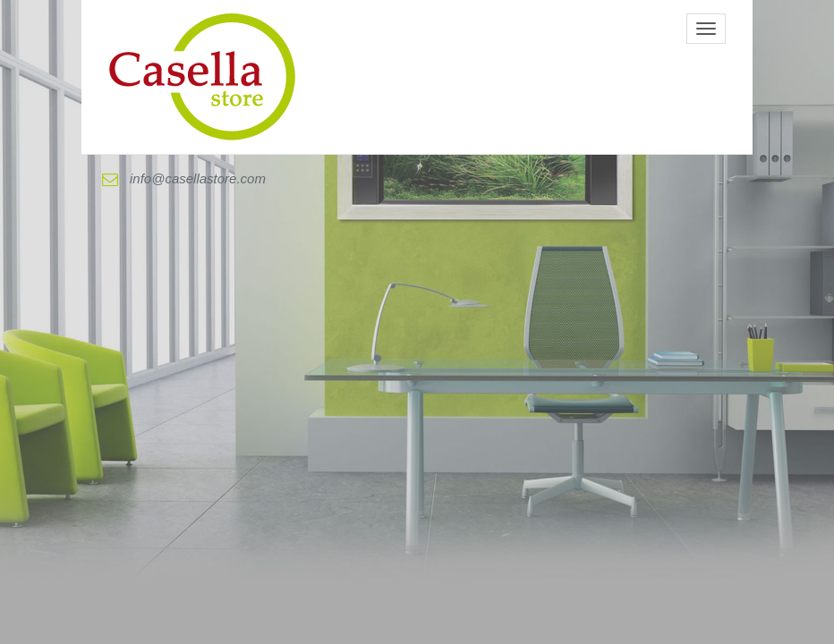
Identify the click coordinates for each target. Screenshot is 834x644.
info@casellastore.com (184, 179)
